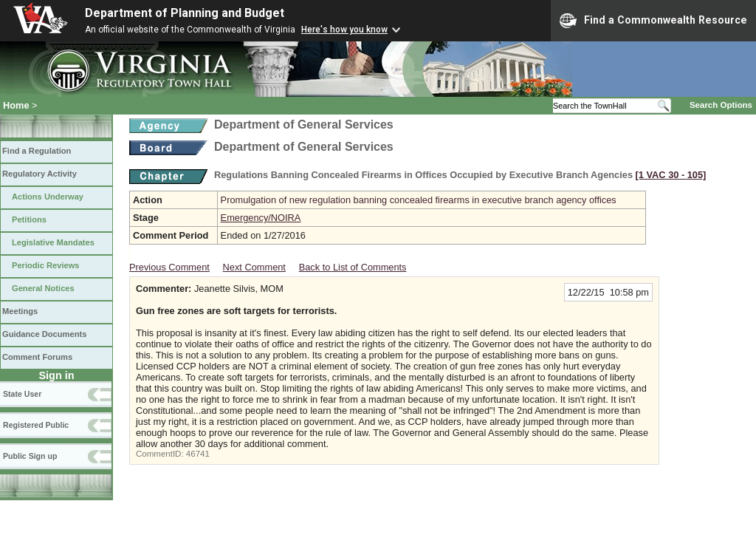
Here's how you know (344, 30)
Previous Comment (169, 267)
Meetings (20, 311)
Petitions (29, 219)
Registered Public (36, 425)
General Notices (43, 288)
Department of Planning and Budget (185, 13)
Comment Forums (37, 357)
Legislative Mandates (53, 242)
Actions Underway (48, 197)
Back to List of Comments (353, 267)
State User (22, 394)
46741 (198, 454)
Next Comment (254, 267)
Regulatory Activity (39, 174)
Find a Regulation (37, 151)
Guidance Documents (44, 334)
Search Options (721, 105)
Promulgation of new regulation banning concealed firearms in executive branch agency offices (419, 200)
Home (16, 105)
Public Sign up (30, 456)
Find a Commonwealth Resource (653, 21)
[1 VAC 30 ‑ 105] (671, 175)
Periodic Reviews (46, 265)
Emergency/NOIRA (261, 218)
